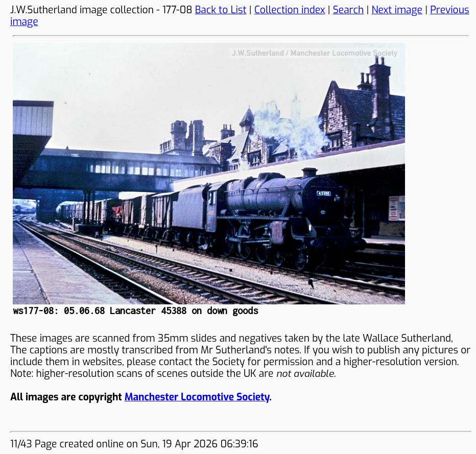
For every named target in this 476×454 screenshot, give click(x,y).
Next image (397, 10)
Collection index (290, 10)
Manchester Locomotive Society (197, 397)
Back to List (221, 10)
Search (349, 10)
